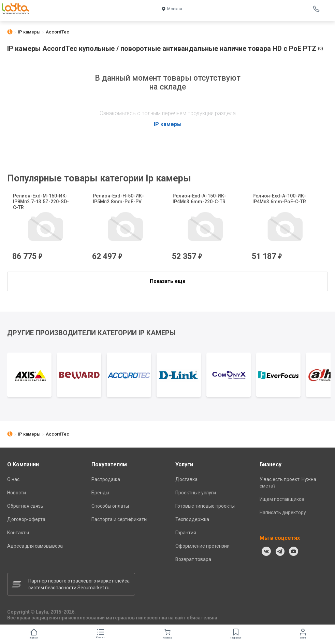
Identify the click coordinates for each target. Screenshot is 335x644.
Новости (17, 493)
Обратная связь (25, 506)
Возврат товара (193, 559)
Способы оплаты (110, 506)
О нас (13, 479)
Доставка (186, 479)
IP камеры (168, 124)
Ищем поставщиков (282, 499)
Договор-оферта (26, 519)
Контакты (18, 533)
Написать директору (283, 512)
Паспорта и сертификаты (119, 519)
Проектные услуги (196, 493)
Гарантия (186, 533)
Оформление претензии (202, 546)
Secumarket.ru (93, 588)
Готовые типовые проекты (205, 506)
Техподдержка (192, 519)
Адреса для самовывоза (35, 546)
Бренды (100, 493)
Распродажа (106, 479)
